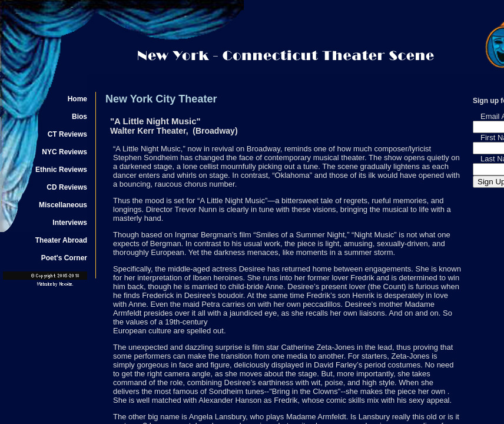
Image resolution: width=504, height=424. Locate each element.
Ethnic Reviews (61, 170)
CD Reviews (67, 187)
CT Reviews (67, 134)
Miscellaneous (63, 205)
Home (77, 99)
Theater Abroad (61, 240)
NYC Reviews (64, 152)
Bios (79, 117)
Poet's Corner (64, 258)
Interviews (70, 223)
